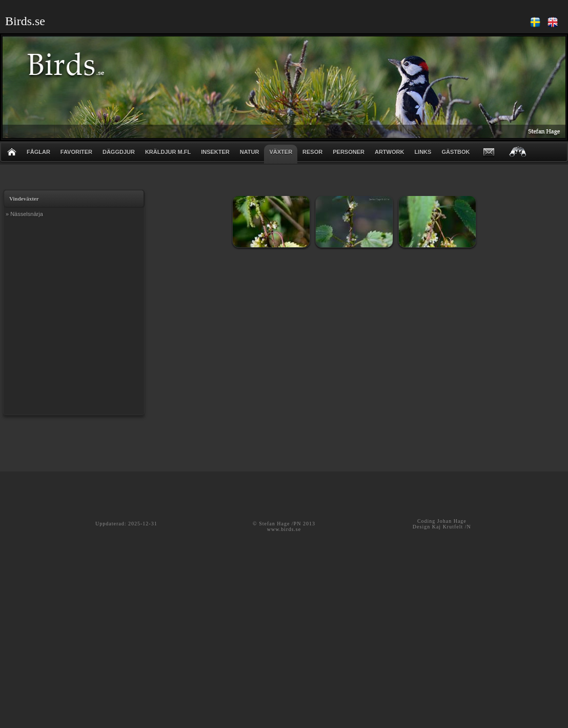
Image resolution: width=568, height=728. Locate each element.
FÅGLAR (38, 152)
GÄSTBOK (455, 152)
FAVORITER (76, 152)
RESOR (312, 152)
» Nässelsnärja (24, 214)
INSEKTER (215, 152)
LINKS (423, 152)
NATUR (250, 152)
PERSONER (349, 152)
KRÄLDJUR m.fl (168, 152)
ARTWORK (389, 152)
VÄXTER (281, 152)
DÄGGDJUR (119, 152)
